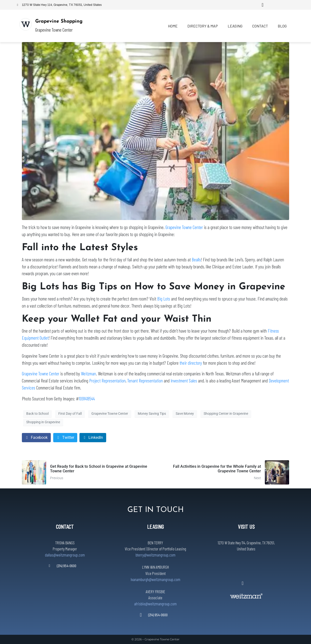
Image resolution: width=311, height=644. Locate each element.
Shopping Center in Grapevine (226, 414)
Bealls (196, 260)
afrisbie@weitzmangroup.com (155, 604)
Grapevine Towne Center (184, 227)
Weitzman (88, 374)
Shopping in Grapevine (43, 422)
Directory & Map (203, 26)
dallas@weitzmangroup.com (65, 555)
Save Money (185, 414)
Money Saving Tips (152, 414)
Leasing (235, 26)
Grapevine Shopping (59, 21)
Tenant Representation (145, 381)
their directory (191, 363)
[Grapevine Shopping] (26, 24)
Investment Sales (184, 381)
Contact (260, 26)
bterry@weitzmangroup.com (155, 555)
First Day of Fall (70, 414)
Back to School (37, 414)
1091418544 (87, 399)
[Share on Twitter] (65, 438)
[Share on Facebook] (36, 438)
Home (173, 26)
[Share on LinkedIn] (93, 438)
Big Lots (164, 299)
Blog (282, 26)
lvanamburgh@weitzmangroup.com (155, 579)
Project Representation (107, 381)
